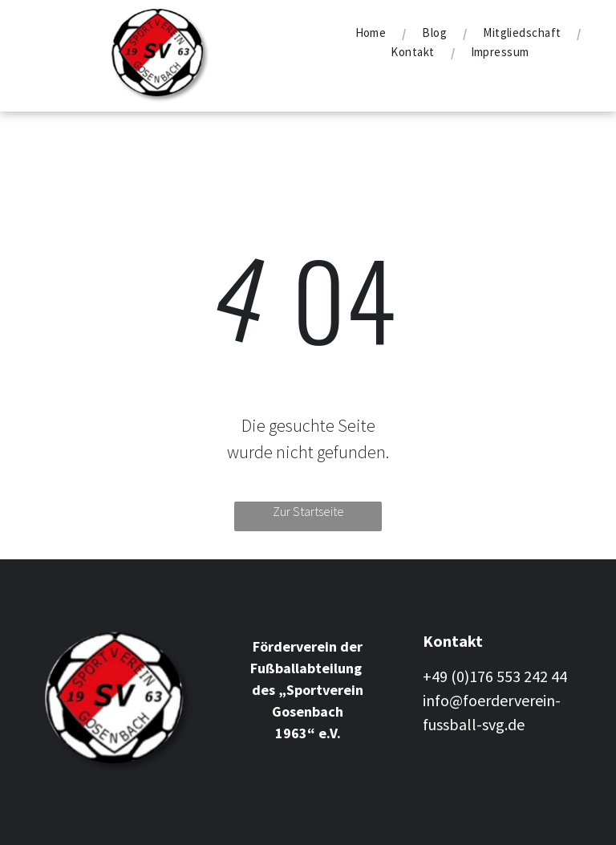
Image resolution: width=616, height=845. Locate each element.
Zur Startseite (308, 511)
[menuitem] (373, 33)
